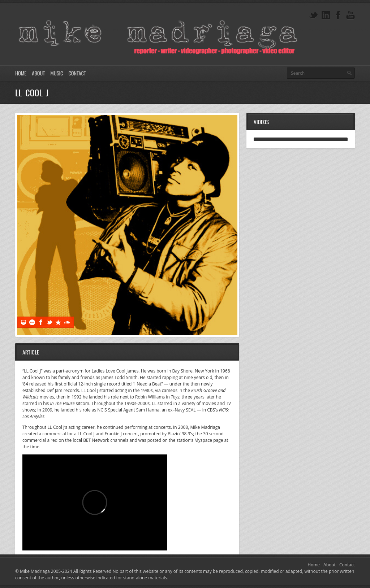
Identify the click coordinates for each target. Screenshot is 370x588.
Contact (77, 73)
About (38, 73)
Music (57, 73)
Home (21, 73)
